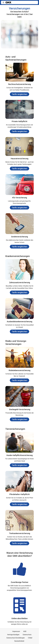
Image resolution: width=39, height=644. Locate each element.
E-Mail (30, 638)
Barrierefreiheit (19, 641)
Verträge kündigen (13, 635)
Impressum (16, 631)
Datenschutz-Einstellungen (16, 638)
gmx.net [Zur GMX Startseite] (8, 2)
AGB (25, 631)
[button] (3, 2)
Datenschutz (27, 635)
